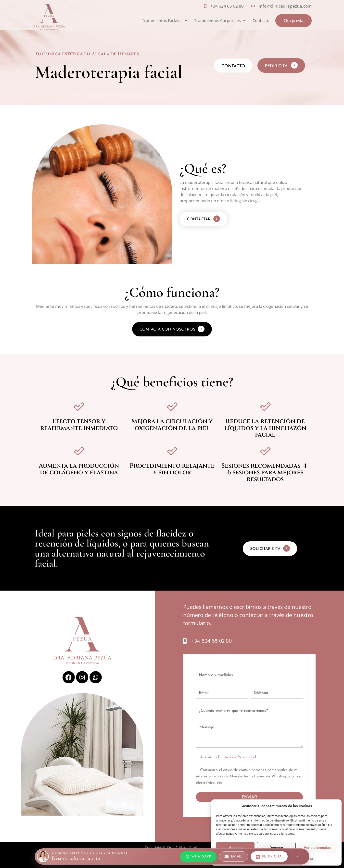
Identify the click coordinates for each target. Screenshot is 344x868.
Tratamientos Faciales (165, 21)
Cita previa (293, 21)
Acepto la (228, 757)
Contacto (261, 21)
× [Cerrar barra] (298, 856)
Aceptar (235, 848)
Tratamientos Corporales (220, 21)
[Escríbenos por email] (234, 856)
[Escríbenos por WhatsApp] (198, 856)
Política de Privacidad (237, 757)
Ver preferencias (317, 848)
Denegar (276, 848)
